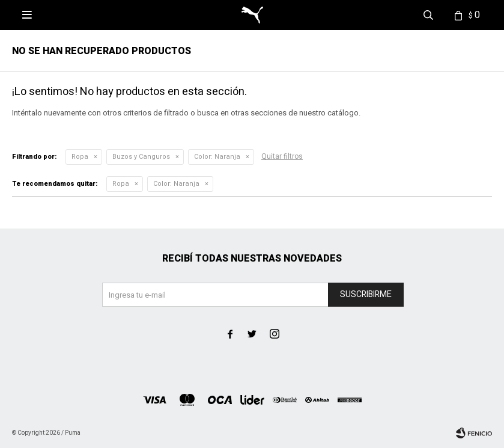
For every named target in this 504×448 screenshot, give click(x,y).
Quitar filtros (282, 156)
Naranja (217, 157)
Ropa (80, 157)
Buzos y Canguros (141, 157)
